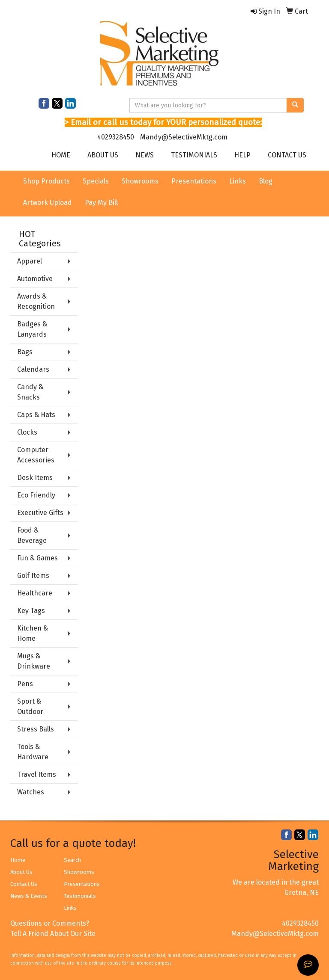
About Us (21, 872)
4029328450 (116, 137)
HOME (61, 155)
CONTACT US (287, 155)
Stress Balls (36, 729)
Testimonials (80, 896)
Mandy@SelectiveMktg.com (184, 137)
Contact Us (24, 884)
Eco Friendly (36, 495)
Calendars (33, 369)
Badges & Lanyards (32, 329)
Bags (25, 352)
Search (72, 860)
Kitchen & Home (33, 633)
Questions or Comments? (50, 923)
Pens (25, 684)
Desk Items (35, 478)
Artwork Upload (48, 203)
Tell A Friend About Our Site (53, 934)
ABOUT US (103, 155)
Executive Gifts (40, 513)
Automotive (35, 279)
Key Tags (31, 611)
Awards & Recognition (36, 301)
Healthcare (35, 593)
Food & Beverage (32, 535)
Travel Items (37, 774)
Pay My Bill (101, 203)
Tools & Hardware (33, 752)
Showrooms (140, 181)
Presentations (194, 181)
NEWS (145, 155)
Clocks (27, 432)
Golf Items (33, 576)
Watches (31, 792)
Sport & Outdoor (30, 706)
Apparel (30, 261)
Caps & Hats (36, 415)
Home (18, 860)
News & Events (29, 896)
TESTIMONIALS (194, 155)
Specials (96, 181)
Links (238, 181)
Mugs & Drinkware (34, 661)
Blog (266, 181)
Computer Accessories (36, 455)
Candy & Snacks (30, 392)
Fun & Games (37, 558)
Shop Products (46, 181)
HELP (242, 155)
